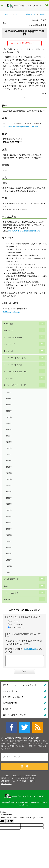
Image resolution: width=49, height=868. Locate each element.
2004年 (9, 529)
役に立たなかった (17, 624)
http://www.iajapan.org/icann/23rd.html (24, 231)
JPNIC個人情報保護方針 (25, 780)
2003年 (9, 535)
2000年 (9, 554)
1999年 (9, 560)
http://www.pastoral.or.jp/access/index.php (20, 126)
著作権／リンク (7, 780)
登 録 (25, 768)
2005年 (9, 523)
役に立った (15, 621)
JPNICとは (8, 324)
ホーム (7, 777)
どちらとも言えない (18, 627)
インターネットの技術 (13, 365)
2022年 (9, 417)
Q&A (6, 586)
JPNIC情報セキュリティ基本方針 (14, 783)
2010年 (9, 492)
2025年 (9, 399)
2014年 (9, 467)
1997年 (9, 572)
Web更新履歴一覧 (11, 579)
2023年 (9, 411)
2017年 (9, 448)
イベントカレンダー (12, 593)
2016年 (9, 454)
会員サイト (24, 711)
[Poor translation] (10, 823)
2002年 (9, 541)
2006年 (9, 517)
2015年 (9, 461)
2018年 (9, 442)
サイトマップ (9, 344)
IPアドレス (8, 331)
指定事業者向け (24, 705)
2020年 (9, 430)
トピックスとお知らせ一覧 (25, 14)
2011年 (9, 485)
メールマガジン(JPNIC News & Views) (18, 740)
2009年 (9, 498)
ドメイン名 (8, 351)
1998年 (9, 566)
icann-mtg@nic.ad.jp (11, 312)
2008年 (42, 14)
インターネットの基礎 (13, 337)
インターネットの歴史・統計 (16, 371)
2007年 (9, 510)
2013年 (9, 473)
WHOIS (7, 600)
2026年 (9, 392)
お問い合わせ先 (30, 649)
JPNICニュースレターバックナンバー (24, 687)
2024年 (9, 405)
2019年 (9, 436)
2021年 (9, 423)
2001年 (9, 548)
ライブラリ (8, 378)
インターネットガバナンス (15, 358)
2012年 (9, 479)
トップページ (6, 14)
